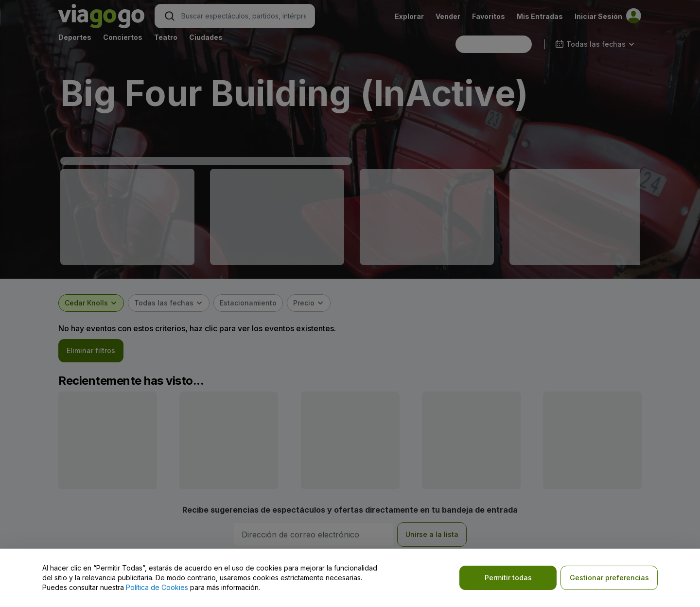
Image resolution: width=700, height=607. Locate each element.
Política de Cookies (157, 587)
